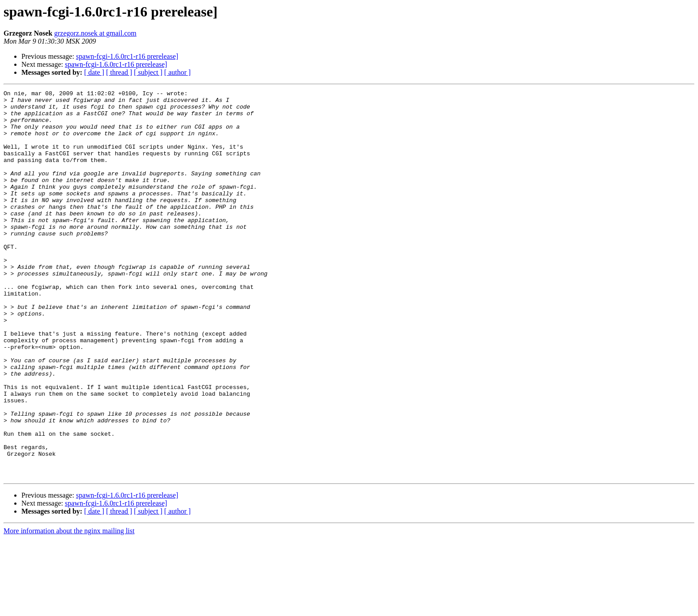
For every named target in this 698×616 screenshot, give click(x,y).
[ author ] (178, 72)
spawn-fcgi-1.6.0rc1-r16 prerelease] (127, 56)
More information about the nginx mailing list (69, 608)
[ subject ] (148, 72)
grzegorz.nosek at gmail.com (95, 33)
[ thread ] (119, 72)
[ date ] (94, 72)
